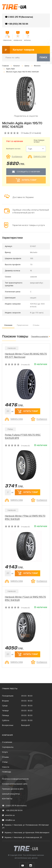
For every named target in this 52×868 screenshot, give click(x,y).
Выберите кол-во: (14, 149)
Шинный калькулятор (11, 794)
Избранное (18, 38)
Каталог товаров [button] (18, 50)
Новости (6, 767)
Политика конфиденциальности (15, 779)
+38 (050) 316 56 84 (12, 810)
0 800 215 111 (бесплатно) (14, 806)
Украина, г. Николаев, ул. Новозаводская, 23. (22, 837)
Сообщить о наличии (26, 172)
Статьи (5, 762)
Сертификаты (8, 747)
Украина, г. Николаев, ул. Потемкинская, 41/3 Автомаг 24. (26, 826)
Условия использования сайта (15, 784)
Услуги (5, 752)
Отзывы (36, 325)
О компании (7, 742)
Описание (8, 325)
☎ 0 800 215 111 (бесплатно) (19, 17)
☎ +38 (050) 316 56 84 (17, 24)
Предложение (23, 325)
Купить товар (28, 411)
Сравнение (7, 38)
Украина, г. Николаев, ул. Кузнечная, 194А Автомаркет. (26, 833)
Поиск (43, 58)
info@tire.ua (8, 820)
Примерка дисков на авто (13, 789)
